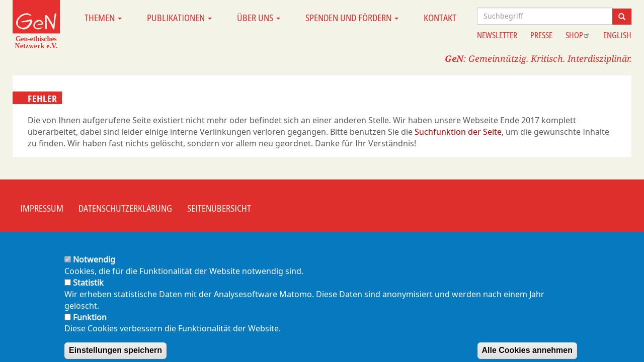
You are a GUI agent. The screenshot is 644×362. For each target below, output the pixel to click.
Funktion (90, 325)
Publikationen (179, 18)
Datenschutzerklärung (125, 208)
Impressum (42, 208)
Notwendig (94, 267)
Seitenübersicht (219, 208)
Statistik (88, 291)
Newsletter (497, 35)
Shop (578, 35)
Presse (541, 35)
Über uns (259, 18)
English (617, 35)
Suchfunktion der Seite (458, 132)
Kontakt (440, 18)
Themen (103, 18)
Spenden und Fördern (352, 18)
